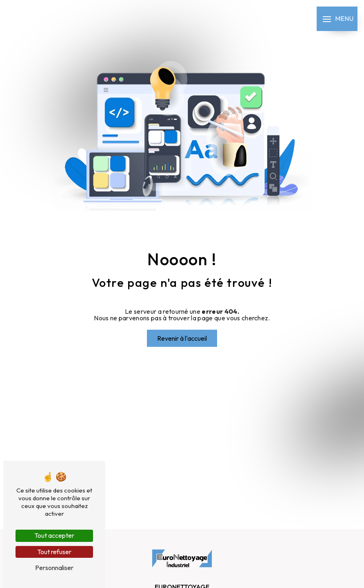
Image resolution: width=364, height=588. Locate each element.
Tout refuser (54, 552)
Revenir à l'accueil (182, 338)
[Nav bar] (337, 19)
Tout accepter (54, 535)
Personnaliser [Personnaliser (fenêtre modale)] (54, 568)
